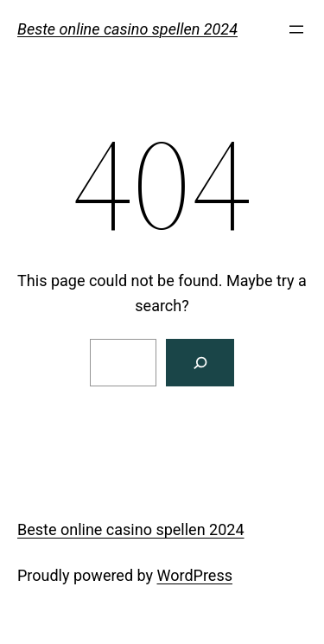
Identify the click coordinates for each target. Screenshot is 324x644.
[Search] (200, 363)
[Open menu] (296, 29)
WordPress (195, 575)
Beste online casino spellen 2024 (127, 29)
